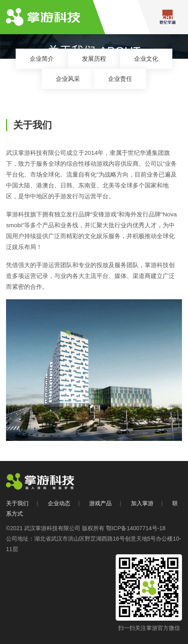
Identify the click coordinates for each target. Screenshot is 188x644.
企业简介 (42, 59)
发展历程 (94, 59)
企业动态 (59, 503)
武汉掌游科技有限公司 (52, 528)
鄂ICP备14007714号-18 (136, 528)
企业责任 (120, 79)
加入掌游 (142, 503)
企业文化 (146, 59)
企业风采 (68, 79)
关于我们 (17, 503)
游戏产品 (100, 503)
